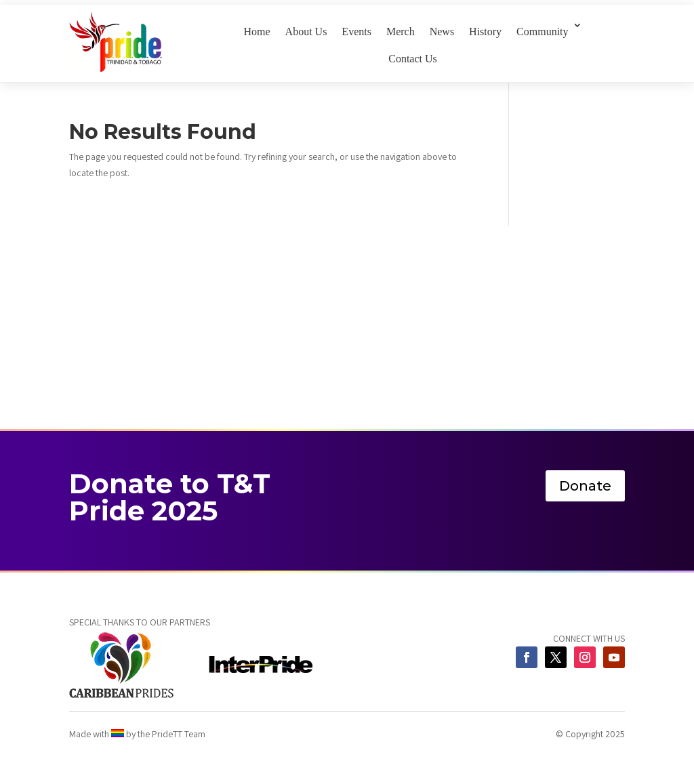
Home (257, 32)
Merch (401, 32)
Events (356, 32)
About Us (306, 32)
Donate (585, 486)
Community (542, 32)
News (442, 32)
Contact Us (413, 59)
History (485, 32)
